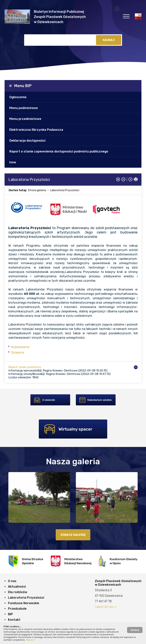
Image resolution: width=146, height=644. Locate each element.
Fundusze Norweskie (24, 603)
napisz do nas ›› (106, 607)
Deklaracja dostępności (27, 140)
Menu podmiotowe (24, 108)
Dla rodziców (18, 592)
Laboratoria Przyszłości (65, 190)
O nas (12, 581)
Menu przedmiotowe (25, 119)
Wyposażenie (20, 347)
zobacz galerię (73, 535)
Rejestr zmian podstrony (25, 367)
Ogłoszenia (18, 97)
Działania (18, 352)
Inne (13, 162)
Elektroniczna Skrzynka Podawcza (36, 130)
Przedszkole (17, 609)
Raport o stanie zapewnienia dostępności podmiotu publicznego (59, 151)
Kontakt (14, 620)
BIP (10, 614)
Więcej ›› (30, 640)
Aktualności (17, 587)
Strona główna (37, 190)
